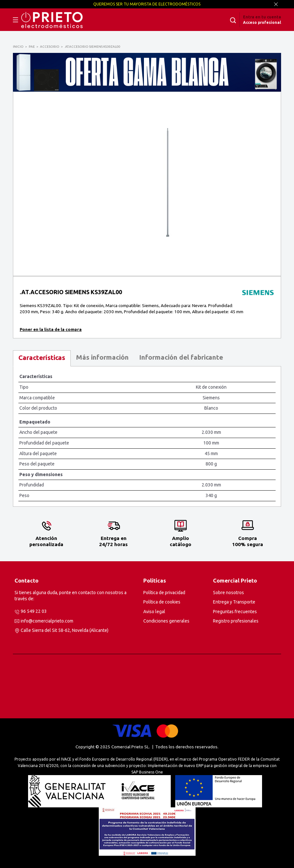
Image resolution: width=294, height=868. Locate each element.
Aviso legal (154, 612)
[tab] (42, 359)
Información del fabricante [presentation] (181, 357)
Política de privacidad (164, 593)
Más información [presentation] (102, 357)
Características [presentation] (42, 358)
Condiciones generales (166, 621)
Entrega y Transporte (234, 602)
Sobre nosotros (228, 593)
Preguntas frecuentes (235, 612)
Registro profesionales (236, 621)
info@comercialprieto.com (47, 621)
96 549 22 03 (34, 611)
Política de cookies (162, 602)
